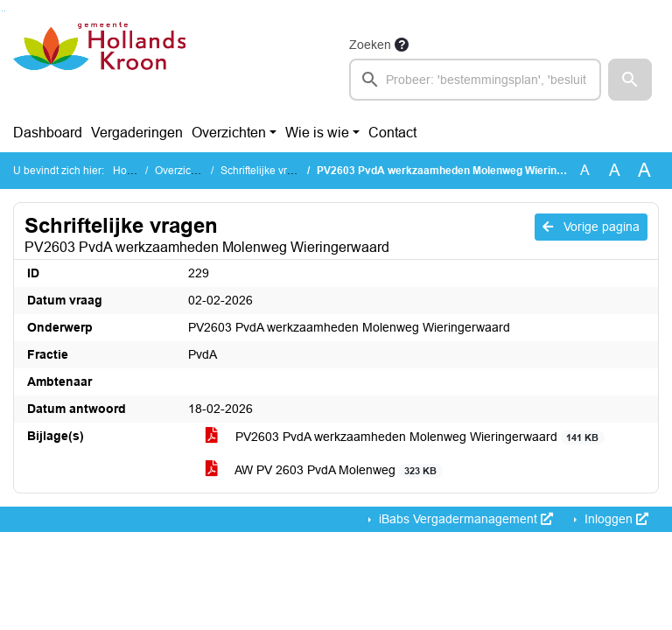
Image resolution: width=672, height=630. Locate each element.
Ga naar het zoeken (2, 11)
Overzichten (229, 133)
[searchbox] (475, 80)
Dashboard (48, 133)
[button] (630, 80)
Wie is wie (317, 133)
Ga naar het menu (5, 11)
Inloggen (615, 519)
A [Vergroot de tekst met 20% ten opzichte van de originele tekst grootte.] (615, 170)
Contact (392, 133)
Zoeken (370, 45)
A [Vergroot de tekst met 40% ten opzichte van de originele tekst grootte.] (644, 171)
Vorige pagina (591, 227)
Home (127, 171)
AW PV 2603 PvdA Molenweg (324, 470)
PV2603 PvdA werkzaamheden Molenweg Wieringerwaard (405, 437)
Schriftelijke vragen (266, 171)
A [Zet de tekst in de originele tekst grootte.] (585, 170)
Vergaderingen (137, 133)
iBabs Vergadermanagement (464, 519)
